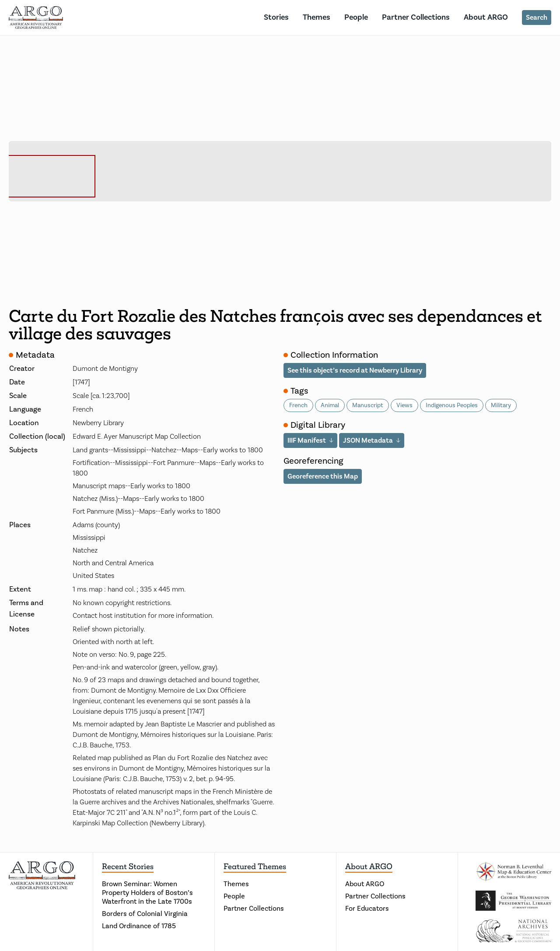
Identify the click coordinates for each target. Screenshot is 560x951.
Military (501, 405)
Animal (330, 405)
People (356, 17)
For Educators (367, 909)
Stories (276, 17)
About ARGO (486, 17)
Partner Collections (416, 17)
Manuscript (368, 405)
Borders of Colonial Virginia (145, 914)
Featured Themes (255, 866)
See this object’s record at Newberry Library (355, 370)
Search (537, 18)
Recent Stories (128, 866)
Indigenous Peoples (452, 405)
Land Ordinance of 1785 (139, 926)
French (298, 405)
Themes (317, 17)
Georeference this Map (323, 476)
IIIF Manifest (307, 440)
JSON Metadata (368, 440)
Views (404, 405)
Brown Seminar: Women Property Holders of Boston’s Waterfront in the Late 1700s (147, 893)
